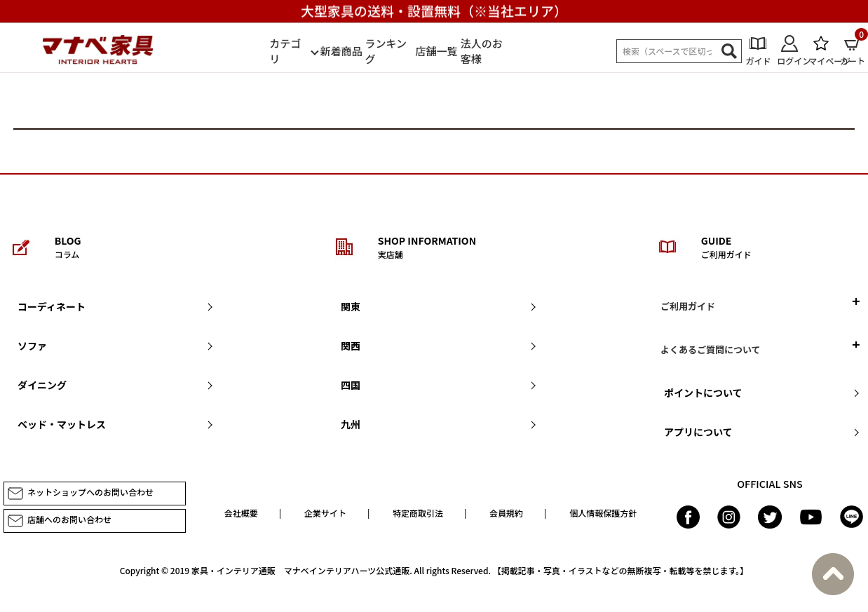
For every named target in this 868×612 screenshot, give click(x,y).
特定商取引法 (418, 513)
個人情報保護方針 (603, 513)
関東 (351, 306)
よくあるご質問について (711, 349)
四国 (351, 385)
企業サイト (325, 513)
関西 (351, 346)
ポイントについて (703, 393)
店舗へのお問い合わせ (59, 521)
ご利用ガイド (688, 306)
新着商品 (341, 51)
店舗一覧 (437, 51)
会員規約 (506, 513)
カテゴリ (285, 51)
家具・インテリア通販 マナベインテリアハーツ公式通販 (300, 570)
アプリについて (698, 432)
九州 (351, 424)
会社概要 (241, 513)
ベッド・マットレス (62, 424)
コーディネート (52, 306)
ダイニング (42, 385)
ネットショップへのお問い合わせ (80, 494)
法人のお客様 (482, 51)
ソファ (32, 346)
